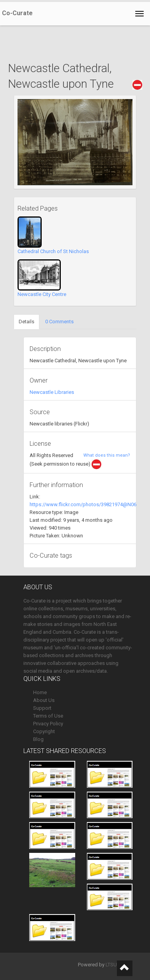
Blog (38, 739)
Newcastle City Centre (42, 294)
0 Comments (59, 322)
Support (42, 708)
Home (40, 692)
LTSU (111, 965)
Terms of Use (48, 716)
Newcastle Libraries (52, 392)
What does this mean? (107, 455)
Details (26, 322)
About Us (44, 700)
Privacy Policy (48, 724)
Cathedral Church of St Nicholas (53, 251)
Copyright (44, 731)
